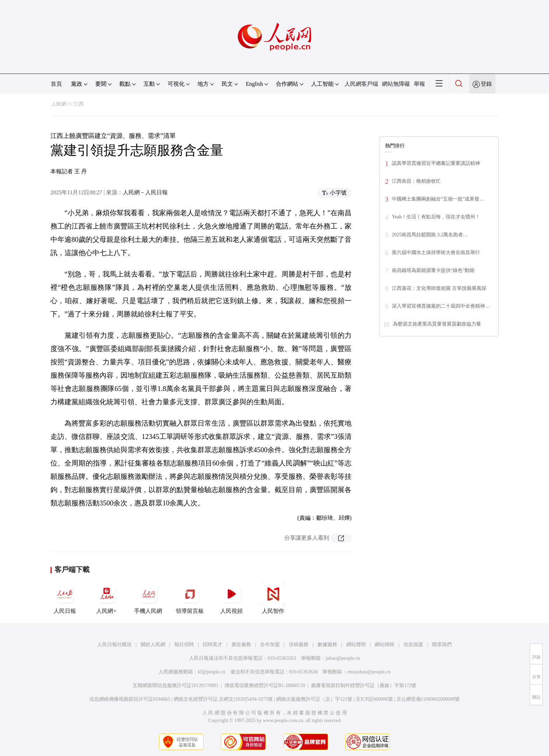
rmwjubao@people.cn (369, 672)
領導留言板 (190, 598)
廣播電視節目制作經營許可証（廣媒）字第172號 (364, 685)
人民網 (59, 104)
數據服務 (327, 645)
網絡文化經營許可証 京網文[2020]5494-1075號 (223, 699)
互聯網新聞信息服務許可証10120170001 (176, 685)
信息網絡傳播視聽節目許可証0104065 (130, 699)
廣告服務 (241, 645)
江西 (79, 104)
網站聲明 (356, 645)
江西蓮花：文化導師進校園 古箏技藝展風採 (439, 288)
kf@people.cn (212, 672)
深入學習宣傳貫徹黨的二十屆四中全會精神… (441, 306)
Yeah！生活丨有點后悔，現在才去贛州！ (436, 217)
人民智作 (273, 598)
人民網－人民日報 (145, 192)
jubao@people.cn (343, 658)
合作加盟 (270, 645)
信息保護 (413, 645)
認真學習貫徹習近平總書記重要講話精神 (436, 163)
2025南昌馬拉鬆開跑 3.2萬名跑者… (430, 235)
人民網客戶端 (361, 84)
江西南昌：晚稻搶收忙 (416, 181)
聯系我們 (442, 645)
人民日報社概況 (114, 645)
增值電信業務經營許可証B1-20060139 (265, 685)
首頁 (56, 84)
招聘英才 (213, 645)
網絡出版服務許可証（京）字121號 (314, 699)
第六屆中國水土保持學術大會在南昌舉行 (436, 253)
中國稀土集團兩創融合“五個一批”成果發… (438, 199)
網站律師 (384, 645)
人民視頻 (231, 598)
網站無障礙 (396, 84)
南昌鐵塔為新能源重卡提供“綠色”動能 (433, 270)
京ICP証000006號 (374, 699)
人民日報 (65, 598)
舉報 (419, 84)
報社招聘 (184, 645)
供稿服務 (299, 645)
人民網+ (106, 598)
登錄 (486, 84)
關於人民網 (153, 645)
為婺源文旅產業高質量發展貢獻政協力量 (437, 324)
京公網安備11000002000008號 (428, 699)
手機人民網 (148, 598)
